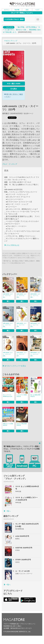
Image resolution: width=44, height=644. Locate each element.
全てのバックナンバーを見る (14, 366)
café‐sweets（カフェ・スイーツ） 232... (35, 296)
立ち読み (14, 89)
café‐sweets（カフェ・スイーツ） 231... (8, 325)
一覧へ (7, 511)
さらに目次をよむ (12, 245)
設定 (27, 10)
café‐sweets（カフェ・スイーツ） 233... (22, 296)
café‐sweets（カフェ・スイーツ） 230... (22, 325)
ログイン (7, 10)
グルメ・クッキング (10, 164)
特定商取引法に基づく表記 (12, 626)
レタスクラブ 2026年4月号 (22, 396)
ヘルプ (37, 10)
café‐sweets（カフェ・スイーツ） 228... (8, 354)
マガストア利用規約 (10, 624)
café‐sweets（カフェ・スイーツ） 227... (22, 354)
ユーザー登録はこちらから (22, 13)
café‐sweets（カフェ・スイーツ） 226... (35, 354)
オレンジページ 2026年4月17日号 (8, 396)
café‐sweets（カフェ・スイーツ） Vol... (8, 296)
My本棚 (17, 10)
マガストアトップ (11, 41)
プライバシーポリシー (27, 624)
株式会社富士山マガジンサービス (21, 628)
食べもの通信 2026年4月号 (35, 396)
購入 (8, 301)
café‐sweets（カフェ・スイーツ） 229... (35, 325)
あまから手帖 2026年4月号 (22, 424)
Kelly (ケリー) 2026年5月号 (8, 424)
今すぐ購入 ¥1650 (14, 84)
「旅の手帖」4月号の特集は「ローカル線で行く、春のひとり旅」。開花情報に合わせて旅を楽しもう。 (22, 30)
